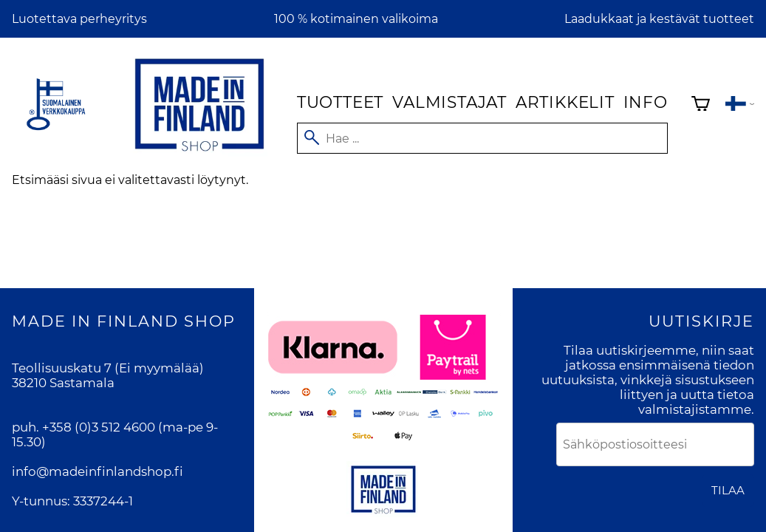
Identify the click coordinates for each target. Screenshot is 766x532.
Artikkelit (565, 102)
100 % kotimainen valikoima (356, 19)
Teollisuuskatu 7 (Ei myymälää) (108, 368)
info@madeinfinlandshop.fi (98, 471)
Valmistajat (449, 102)
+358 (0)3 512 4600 (99, 427)
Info (646, 102)
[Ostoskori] (701, 105)
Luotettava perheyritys (79, 19)
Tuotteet (340, 102)
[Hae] (482, 138)
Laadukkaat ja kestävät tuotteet (659, 19)
